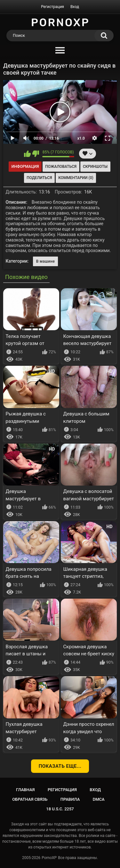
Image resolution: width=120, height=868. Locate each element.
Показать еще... (60, 766)
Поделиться (39, 178)
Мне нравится (27, 154)
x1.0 (81, 138)
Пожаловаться (61, 167)
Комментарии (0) (76, 178)
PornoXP (49, 858)
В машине (45, 261)
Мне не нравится (36, 154)
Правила (70, 799)
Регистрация (52, 7)
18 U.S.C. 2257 (60, 809)
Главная (25, 790)
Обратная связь (30, 799)
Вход (75, 7)
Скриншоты (95, 167)
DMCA (99, 799)
